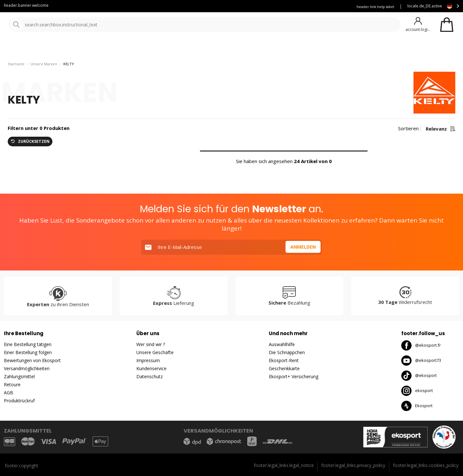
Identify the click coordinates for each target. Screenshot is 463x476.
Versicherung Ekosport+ (322, 7)
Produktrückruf (19, 401)
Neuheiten (234, 48)
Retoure (12, 384)
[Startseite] (38, 25)
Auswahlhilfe (282, 344)
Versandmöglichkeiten (27, 368)
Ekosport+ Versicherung (294, 376)
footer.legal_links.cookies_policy (426, 465)
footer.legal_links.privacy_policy (353, 465)
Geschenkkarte (284, 368)
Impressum (148, 360)
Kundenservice (228, 7)
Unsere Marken (194, 48)
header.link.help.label (375, 7)
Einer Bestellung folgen (28, 352)
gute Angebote (280, 48)
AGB (9, 393)
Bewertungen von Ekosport (32, 360)
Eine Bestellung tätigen (28, 344)
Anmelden (302, 247)
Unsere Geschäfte (155, 352)
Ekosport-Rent (284, 360)
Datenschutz (150, 376)
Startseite (16, 81)
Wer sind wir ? (151, 344)
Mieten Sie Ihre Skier (271, 7)
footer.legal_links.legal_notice (284, 465)
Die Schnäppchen (287, 352)
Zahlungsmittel (19, 376)
